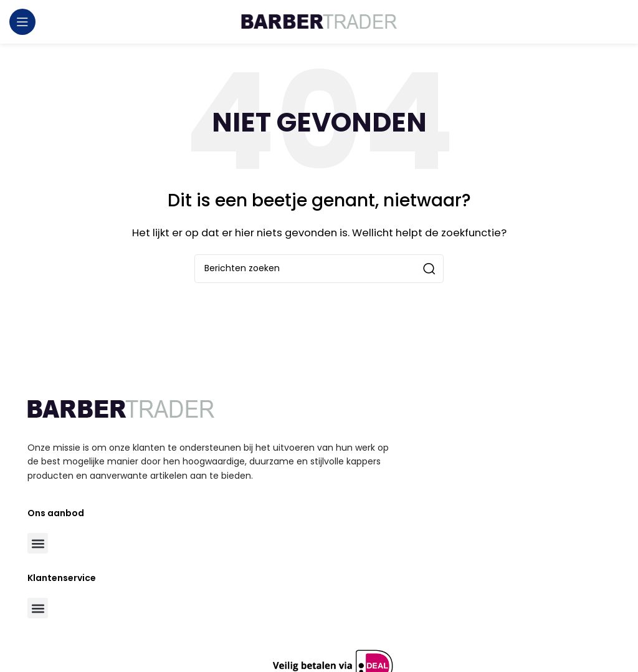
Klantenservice (62, 578)
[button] (38, 543)
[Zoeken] (319, 269)
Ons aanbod (56, 513)
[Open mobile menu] (22, 22)
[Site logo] (319, 21)
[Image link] (121, 409)
